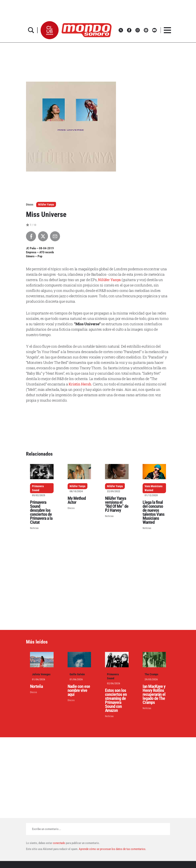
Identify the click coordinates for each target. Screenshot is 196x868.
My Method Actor (77, 500)
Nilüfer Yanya (46, 205)
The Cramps (151, 674)
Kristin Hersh (80, 384)
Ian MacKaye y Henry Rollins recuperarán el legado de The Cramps (154, 694)
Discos (71, 508)
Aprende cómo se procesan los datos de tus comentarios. (112, 849)
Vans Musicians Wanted (153, 488)
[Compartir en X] (43, 236)
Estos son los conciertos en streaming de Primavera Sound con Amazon (116, 700)
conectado (59, 843)
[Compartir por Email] (55, 236)
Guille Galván (77, 674)
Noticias (34, 528)
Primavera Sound (38, 488)
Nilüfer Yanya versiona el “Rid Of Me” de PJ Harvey (117, 504)
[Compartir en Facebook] (31, 236)
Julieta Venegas (41, 674)
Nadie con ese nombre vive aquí (79, 690)
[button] (50, 30)
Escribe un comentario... (46, 829)
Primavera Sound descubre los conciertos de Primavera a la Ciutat (41, 512)
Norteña (36, 686)
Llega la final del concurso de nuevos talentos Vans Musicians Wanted (153, 512)
